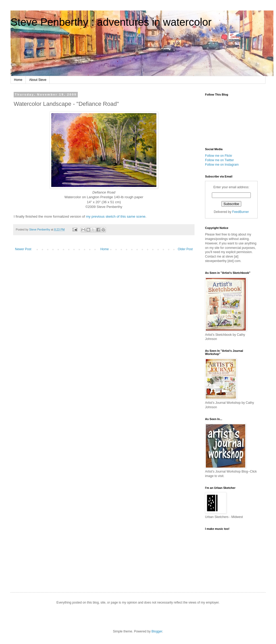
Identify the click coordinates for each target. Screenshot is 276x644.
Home (18, 80)
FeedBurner (240, 212)
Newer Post (23, 249)
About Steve (38, 80)
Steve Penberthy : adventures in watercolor (111, 22)
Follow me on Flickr (219, 156)
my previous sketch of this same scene (116, 216)
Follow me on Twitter (219, 160)
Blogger (157, 631)
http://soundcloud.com (231, 556)
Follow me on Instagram (222, 165)
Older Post (185, 249)
